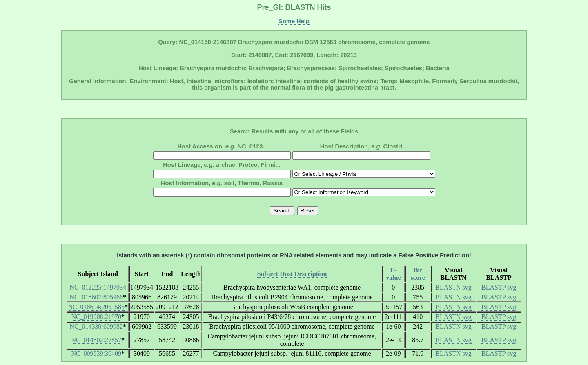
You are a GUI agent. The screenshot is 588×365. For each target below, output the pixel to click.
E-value (393, 274)
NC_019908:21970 (96, 317)
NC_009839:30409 (96, 353)
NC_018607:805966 (96, 297)
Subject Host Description (292, 274)
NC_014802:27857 (96, 340)
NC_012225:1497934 (98, 287)
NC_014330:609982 (96, 326)
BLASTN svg (453, 287)
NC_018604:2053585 (96, 307)
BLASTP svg (499, 287)
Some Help (294, 21)
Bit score (418, 274)
